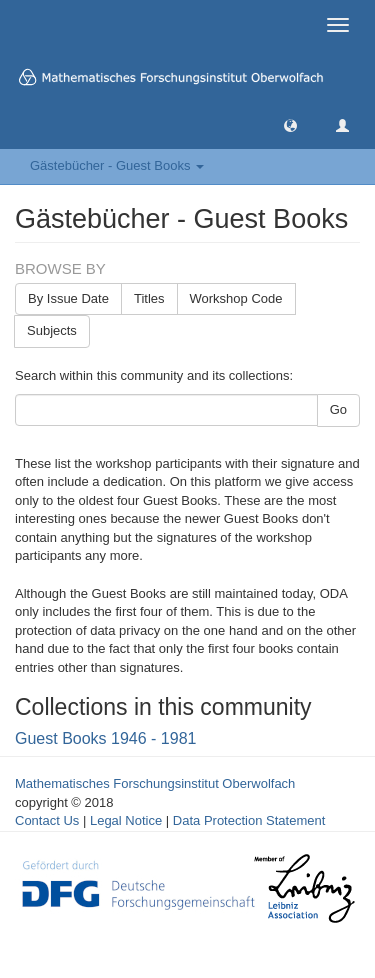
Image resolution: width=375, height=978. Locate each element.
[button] (290, 124)
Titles (149, 298)
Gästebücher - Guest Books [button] (117, 165)
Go (338, 409)
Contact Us (47, 820)
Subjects (52, 330)
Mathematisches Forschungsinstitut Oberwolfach (155, 783)
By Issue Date (68, 298)
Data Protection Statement (249, 820)
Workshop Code (236, 298)
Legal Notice (126, 820)
